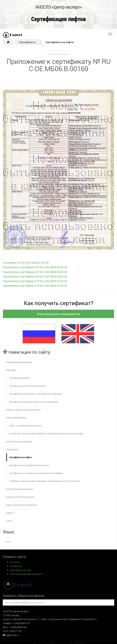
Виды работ (11, 370)
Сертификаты (27, 42)
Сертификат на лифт (21, 570)
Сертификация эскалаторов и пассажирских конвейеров (36, 394)
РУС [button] (9, 542)
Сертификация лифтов (59, 19)
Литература (16, 566)
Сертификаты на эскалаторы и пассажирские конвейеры (36, 473)
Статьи (9, 521)
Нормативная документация (19, 362)
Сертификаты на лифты (60, 42)
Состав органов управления (19, 441)
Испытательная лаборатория (19, 489)
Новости (10, 513)
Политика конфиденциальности (26, 574)
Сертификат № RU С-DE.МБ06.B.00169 (26, 263)
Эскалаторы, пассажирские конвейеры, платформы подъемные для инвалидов (46, 433)
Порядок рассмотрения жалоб (20, 497)
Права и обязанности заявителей (21, 505)
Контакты (15, 562)
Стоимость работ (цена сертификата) (23, 410)
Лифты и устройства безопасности (25, 426)
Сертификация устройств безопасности (28, 386)
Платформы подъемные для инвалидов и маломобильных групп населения (44, 481)
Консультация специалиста (59, 314)
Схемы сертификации (16, 418)
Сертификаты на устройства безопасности (29, 465)
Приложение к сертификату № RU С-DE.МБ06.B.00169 (35, 267)
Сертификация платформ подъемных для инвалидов (33, 402)
